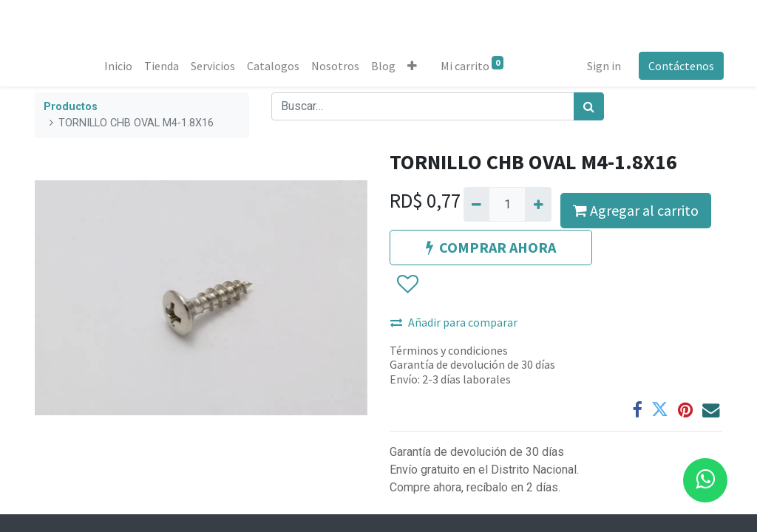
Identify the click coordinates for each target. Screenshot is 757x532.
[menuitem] (120, 66)
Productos (71, 107)
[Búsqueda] (589, 106)
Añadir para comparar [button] (454, 322)
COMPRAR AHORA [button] (491, 247)
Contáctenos (680, 66)
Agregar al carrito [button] (636, 210)
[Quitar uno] (476, 204)
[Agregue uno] (538, 204)
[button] (414, 66)
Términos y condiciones (449, 350)
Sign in (602, 66)
